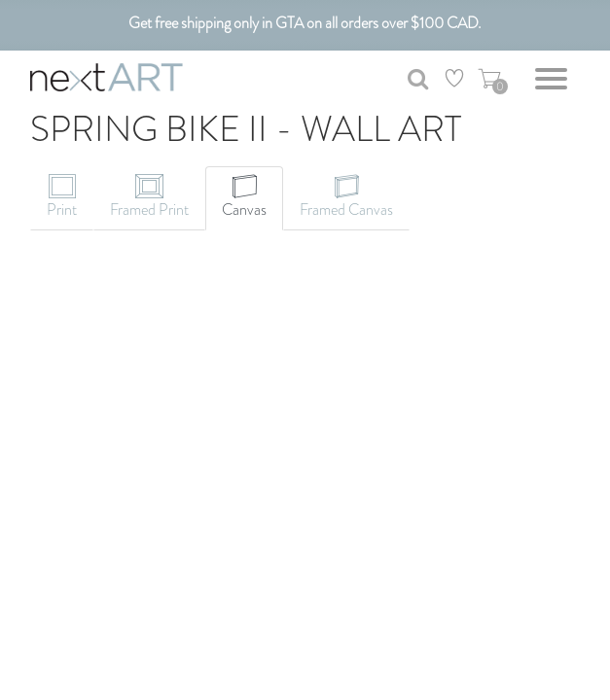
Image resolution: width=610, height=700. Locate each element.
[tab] (62, 198)
